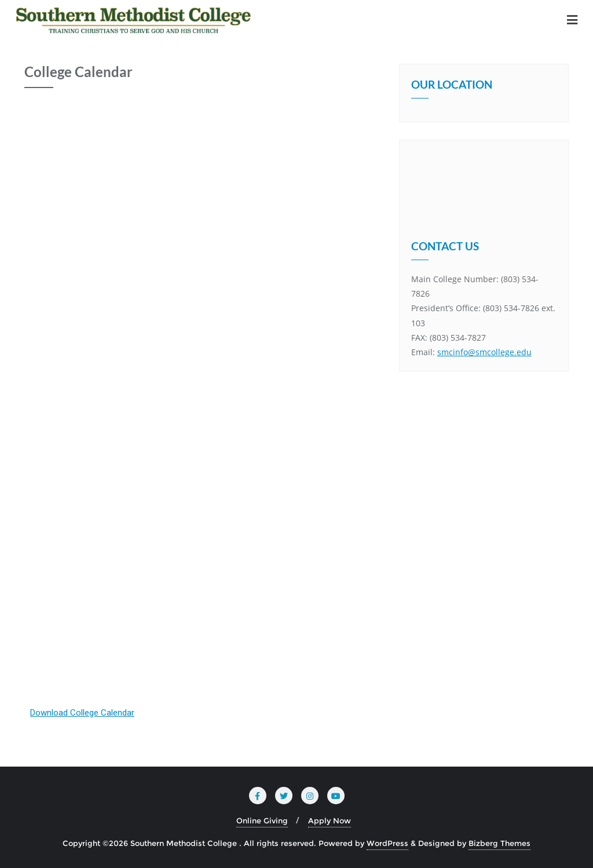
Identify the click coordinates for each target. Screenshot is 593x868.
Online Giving (262, 820)
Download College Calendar (82, 713)
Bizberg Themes (499, 843)
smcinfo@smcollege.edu (484, 347)
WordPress (387, 843)
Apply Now (330, 820)
